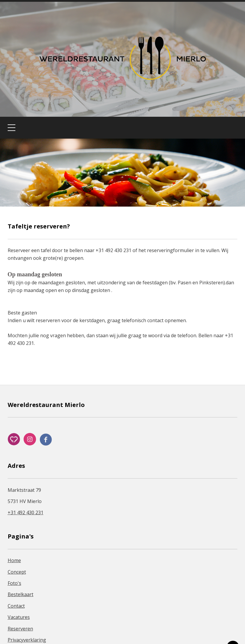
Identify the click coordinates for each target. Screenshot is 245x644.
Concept (17, 572)
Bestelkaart (21, 594)
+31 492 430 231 (26, 512)
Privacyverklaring (27, 640)
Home (14, 560)
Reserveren (20, 629)
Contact (16, 606)
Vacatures (19, 617)
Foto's (14, 583)
